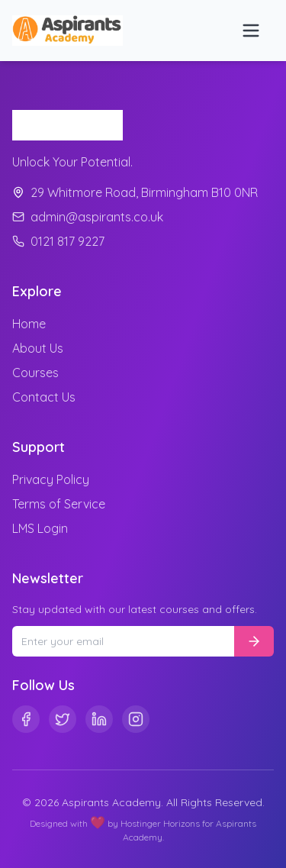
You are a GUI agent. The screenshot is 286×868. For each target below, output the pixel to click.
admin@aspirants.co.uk (88, 217)
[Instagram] (136, 719)
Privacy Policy (51, 479)
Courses (35, 373)
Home (29, 324)
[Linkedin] (99, 719)
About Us (38, 348)
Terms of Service (59, 504)
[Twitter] (63, 719)
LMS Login (40, 528)
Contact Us (44, 397)
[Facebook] (26, 719)
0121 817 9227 (58, 241)
